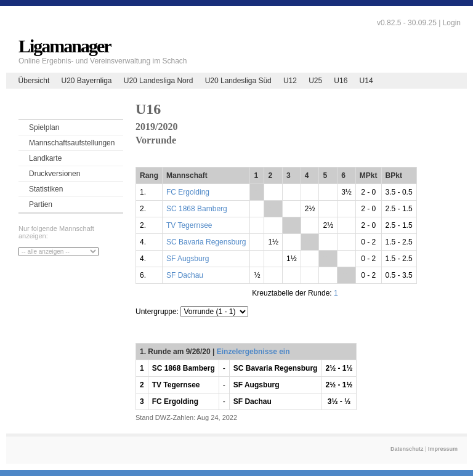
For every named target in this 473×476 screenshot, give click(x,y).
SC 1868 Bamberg (197, 209)
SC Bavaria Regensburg (206, 242)
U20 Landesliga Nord (159, 81)
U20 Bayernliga (86, 81)
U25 (315, 81)
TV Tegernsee (189, 225)
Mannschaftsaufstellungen (72, 143)
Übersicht (34, 81)
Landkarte (45, 158)
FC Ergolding (188, 192)
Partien (41, 204)
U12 (290, 81)
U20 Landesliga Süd (238, 81)
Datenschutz (407, 449)
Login (452, 23)
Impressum (443, 449)
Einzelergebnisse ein (253, 352)
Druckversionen (55, 174)
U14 (366, 81)
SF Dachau (185, 275)
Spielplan (44, 127)
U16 (341, 81)
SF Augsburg (188, 259)
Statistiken (46, 189)
